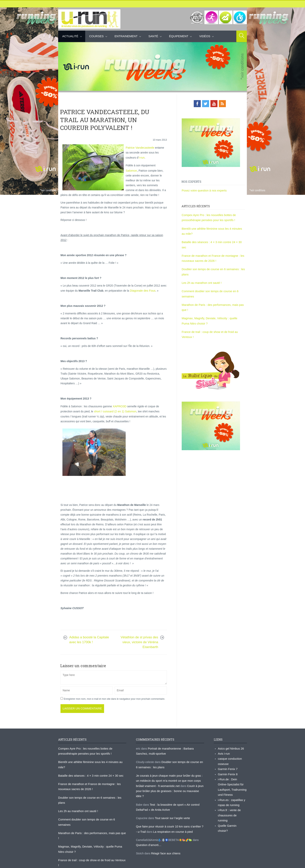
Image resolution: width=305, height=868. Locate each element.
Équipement (179, 36)
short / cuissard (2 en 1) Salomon (114, 415)
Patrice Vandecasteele (139, 147)
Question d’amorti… (148, 839)
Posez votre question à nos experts (203, 190)
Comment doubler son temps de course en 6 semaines (91, 814)
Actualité (70, 36)
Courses (96, 36)
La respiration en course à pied (170, 826)
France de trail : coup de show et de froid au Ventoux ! (91, 844)
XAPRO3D (119, 410)
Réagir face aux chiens (165, 847)
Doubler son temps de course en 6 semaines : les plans (92, 798)
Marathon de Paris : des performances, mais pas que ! (91, 822)
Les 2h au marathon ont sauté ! (201, 274)
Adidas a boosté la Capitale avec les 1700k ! (89, 642)
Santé (153, 36)
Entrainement (126, 36)
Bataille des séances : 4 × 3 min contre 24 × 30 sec (213, 240)
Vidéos (205, 36)
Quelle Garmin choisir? (232, 819)
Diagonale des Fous (142, 294)
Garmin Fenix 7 (227, 770)
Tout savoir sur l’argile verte (171, 813)
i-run (131, 157)
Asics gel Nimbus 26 (230, 751)
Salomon (131, 169)
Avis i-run (223, 756)
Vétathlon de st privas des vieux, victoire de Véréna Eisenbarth (139, 645)
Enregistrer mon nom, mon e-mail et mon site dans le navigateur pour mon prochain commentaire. (114, 702)
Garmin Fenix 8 (227, 775)
